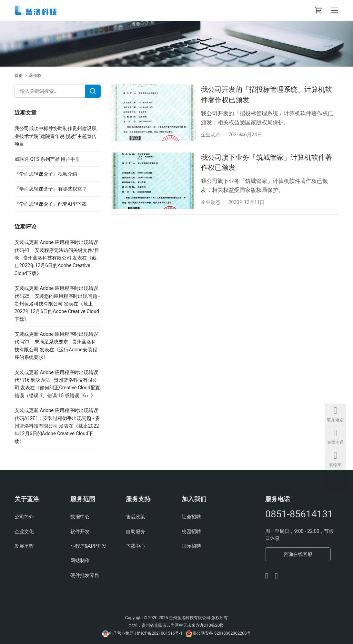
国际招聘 (191, 546)
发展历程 (24, 546)
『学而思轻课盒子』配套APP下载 (51, 204)
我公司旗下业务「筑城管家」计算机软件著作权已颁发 (266, 162)
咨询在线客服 (298, 554)
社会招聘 (191, 517)
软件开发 (80, 531)
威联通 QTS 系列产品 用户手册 (47, 159)
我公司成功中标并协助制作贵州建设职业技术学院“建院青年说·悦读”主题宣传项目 (56, 136)
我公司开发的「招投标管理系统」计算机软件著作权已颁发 (266, 94)
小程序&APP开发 (89, 546)
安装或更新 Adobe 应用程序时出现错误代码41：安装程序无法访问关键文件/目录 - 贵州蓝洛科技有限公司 (57, 250)
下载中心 (135, 546)
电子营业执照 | (122, 634)
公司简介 (24, 517)
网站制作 (80, 560)
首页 (19, 76)
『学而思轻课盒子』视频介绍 (46, 174)
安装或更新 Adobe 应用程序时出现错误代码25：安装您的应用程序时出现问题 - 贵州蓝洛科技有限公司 (57, 296)
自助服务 (135, 531)
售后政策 (135, 517)
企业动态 (211, 135)
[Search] (93, 91)
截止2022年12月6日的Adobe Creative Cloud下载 (56, 266)
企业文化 (24, 531)
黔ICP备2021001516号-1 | (161, 634)
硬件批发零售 (85, 575)
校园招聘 (191, 531)
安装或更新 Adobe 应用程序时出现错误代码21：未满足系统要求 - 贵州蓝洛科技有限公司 (56, 342)
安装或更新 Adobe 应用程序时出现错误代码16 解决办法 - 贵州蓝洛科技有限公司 (56, 380)
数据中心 (80, 517)
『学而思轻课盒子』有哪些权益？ (51, 189)
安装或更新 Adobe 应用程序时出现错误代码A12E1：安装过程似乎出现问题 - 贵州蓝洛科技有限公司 (57, 418)
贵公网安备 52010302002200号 (221, 634)
